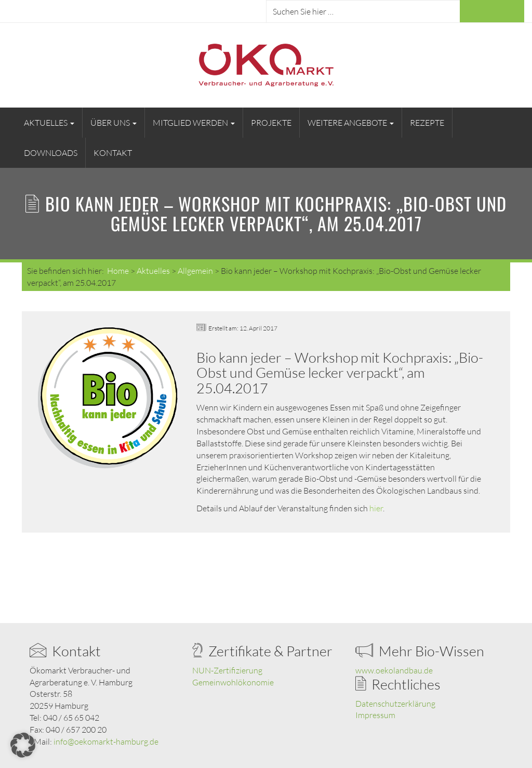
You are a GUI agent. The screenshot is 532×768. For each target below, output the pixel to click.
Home (118, 271)
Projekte (271, 123)
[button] (23, 745)
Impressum (375, 715)
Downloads (51, 153)
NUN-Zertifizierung (227, 670)
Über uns (114, 123)
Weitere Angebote (351, 123)
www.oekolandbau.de (394, 670)
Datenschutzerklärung (395, 704)
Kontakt (113, 153)
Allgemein (195, 271)
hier (376, 508)
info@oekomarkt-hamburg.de (106, 741)
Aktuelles (49, 123)
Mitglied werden (194, 123)
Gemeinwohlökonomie (233, 682)
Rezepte (427, 123)
